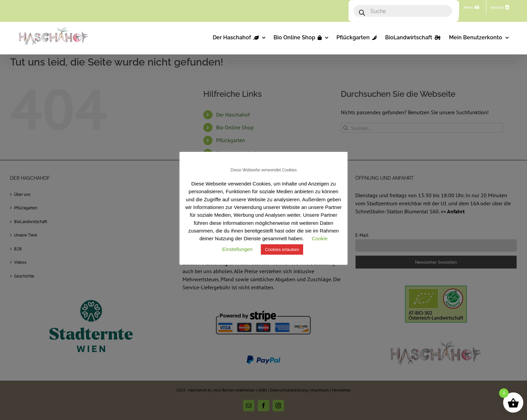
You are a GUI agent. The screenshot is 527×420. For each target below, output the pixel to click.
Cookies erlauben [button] (282, 249)
